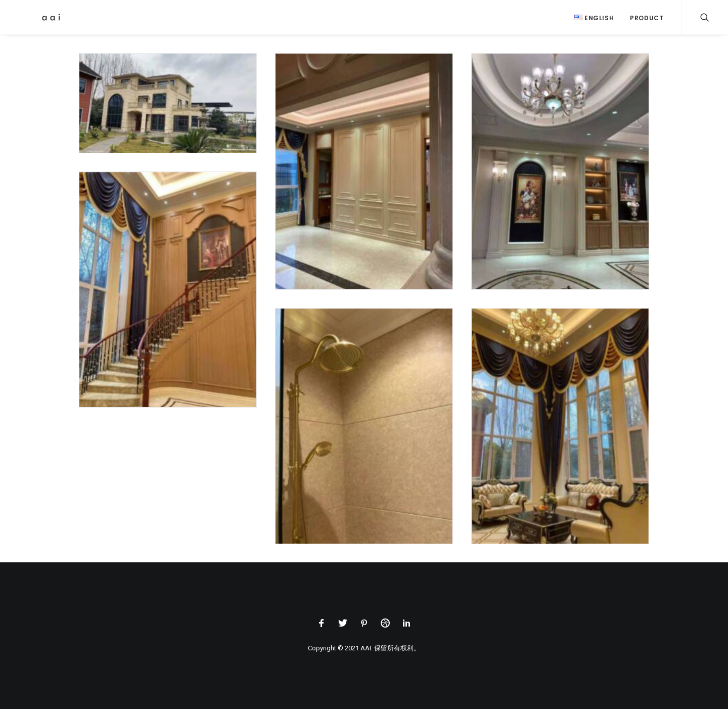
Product (647, 18)
